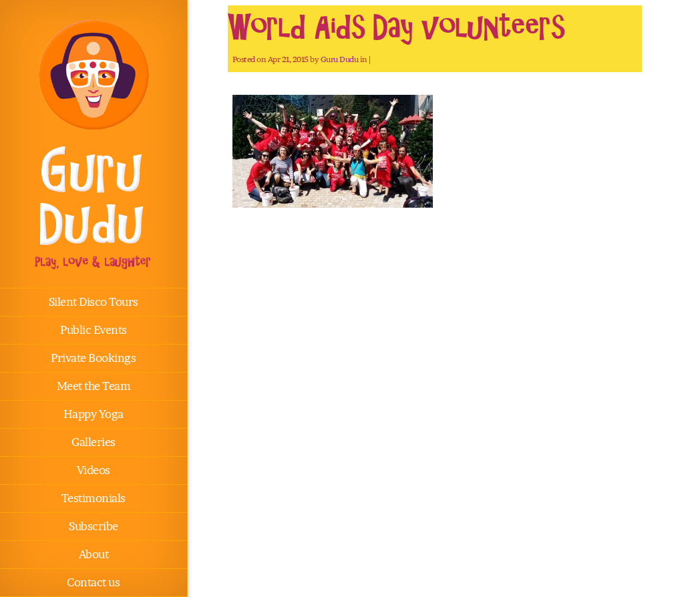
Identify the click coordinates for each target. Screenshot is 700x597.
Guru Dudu (340, 59)
